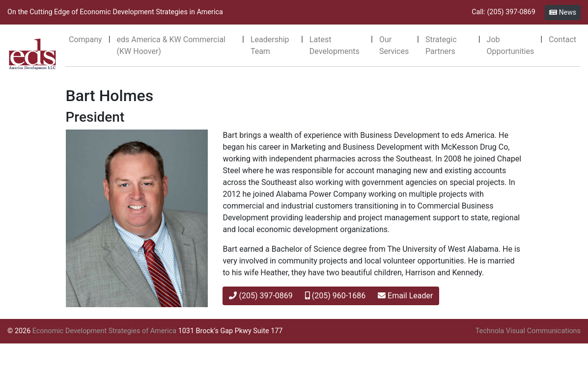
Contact (562, 39)
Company (85, 39)
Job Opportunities (511, 45)
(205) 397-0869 (261, 296)
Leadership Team (270, 45)
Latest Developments (335, 45)
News (563, 12)
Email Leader (405, 296)
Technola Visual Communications (528, 331)
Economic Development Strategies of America (104, 331)
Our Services (394, 45)
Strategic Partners (441, 45)
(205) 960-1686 (335, 296)
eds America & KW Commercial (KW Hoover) (171, 45)
